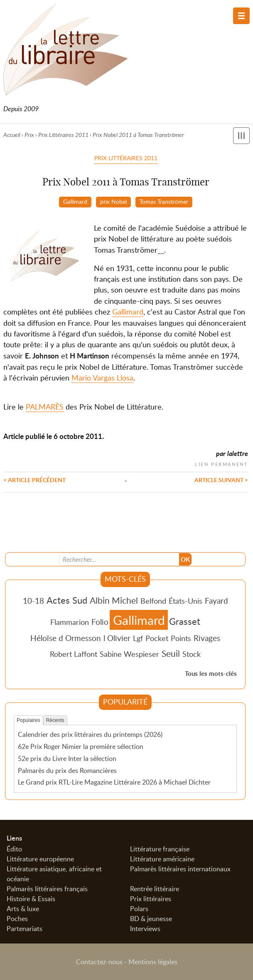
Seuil (171, 653)
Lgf (138, 638)
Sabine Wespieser (129, 654)
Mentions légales (153, 962)
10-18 (33, 601)
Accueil (12, 135)
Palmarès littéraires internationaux (180, 869)
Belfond (153, 601)
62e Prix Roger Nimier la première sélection (81, 746)
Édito (14, 849)
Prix (29, 135)
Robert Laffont (74, 654)
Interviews (145, 929)
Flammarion (70, 622)
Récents (55, 720)
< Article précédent (34, 480)
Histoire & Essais (31, 899)
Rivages (207, 638)
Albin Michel (114, 600)
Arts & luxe (23, 909)
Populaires (28, 720)
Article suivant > (221, 480)
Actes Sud (67, 600)
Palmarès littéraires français (47, 889)
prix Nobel (113, 201)
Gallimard (75, 201)
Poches (17, 919)
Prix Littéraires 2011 (63, 135)
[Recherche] (119, 559)
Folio (100, 622)
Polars (139, 909)
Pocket (157, 638)
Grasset (185, 621)
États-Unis (185, 601)
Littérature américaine (162, 859)
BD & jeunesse (151, 919)
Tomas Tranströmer (164, 201)
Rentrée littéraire (155, 889)
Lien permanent (221, 463)
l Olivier (117, 638)
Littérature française (160, 849)
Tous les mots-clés (211, 674)
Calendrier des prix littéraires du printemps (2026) (90, 734)
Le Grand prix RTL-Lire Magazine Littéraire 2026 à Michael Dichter (114, 782)
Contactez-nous (99, 962)
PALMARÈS (45, 407)
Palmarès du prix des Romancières (67, 770)
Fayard (216, 601)
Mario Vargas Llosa (102, 378)
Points (181, 638)
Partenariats (25, 929)
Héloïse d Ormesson (66, 638)
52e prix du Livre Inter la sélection (67, 758)
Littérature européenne (40, 859)
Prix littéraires (151, 899)
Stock (192, 654)
